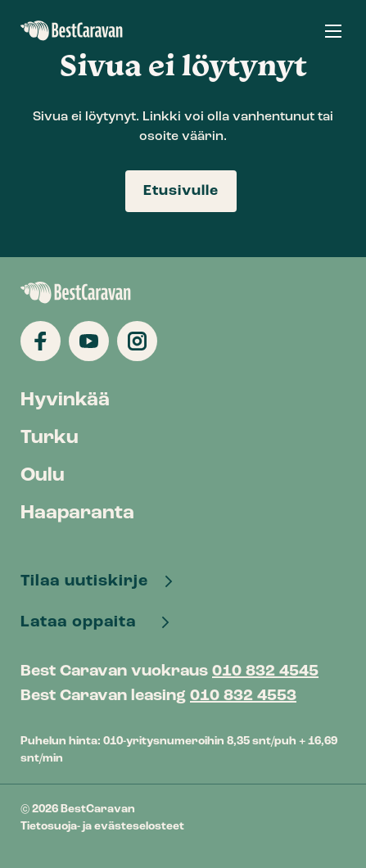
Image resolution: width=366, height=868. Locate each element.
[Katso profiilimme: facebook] (41, 341)
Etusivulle (181, 191)
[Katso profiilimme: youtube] (89, 341)
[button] (333, 31)
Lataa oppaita (85, 622)
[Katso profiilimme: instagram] (137, 341)
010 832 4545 (265, 671)
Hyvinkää (65, 400)
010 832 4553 (243, 696)
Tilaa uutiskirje (86, 581)
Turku (50, 438)
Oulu (43, 476)
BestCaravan (72, 31)
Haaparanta (77, 513)
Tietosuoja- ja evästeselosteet (102, 827)
